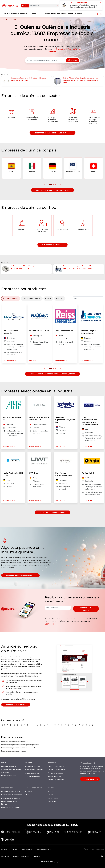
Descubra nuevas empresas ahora (20, 575)
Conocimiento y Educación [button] (56, 14)
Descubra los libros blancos (11, 791)
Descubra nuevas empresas (34, 770)
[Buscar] (57, 6)
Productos (52, 795)
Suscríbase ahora (90, 779)
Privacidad (36, 856)
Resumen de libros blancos (11, 807)
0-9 (3, 725)
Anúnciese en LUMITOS (9, 850)
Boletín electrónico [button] (77, 14)
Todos (24, 6)
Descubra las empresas (33, 766)
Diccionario (29, 791)
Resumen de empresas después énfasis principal (18, 748)
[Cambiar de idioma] (101, 14)
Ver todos (51, 624)
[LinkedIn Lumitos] (102, 856)
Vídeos (27, 795)
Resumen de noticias (8, 775)
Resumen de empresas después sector (14, 741)
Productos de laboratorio (57, 770)
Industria (61, 49)
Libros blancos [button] (37, 14)
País (70, 49)
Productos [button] (25, 14)
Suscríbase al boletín (86, 609)
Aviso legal (5, 856)
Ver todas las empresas (52, 245)
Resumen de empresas (32, 776)
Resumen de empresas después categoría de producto (20, 745)
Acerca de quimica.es (44, 850)
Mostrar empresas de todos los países (52, 190)
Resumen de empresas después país (14, 751)
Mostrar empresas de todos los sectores (52, 133)
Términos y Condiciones (21, 856)
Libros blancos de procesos (11, 798)
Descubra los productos (56, 766)
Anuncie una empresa (32, 773)
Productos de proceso (55, 773)
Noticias (51, 791)
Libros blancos (53, 798)
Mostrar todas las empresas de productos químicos (52, 374)
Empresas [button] (15, 14)
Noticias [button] (6, 14)
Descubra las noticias (9, 766)
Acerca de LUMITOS (27, 850)
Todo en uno (52, 801)
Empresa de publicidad (16, 705)
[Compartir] (97, 14)
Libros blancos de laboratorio (12, 795)
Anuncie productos (54, 776)
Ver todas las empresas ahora (53, 512)
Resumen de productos (56, 780)
